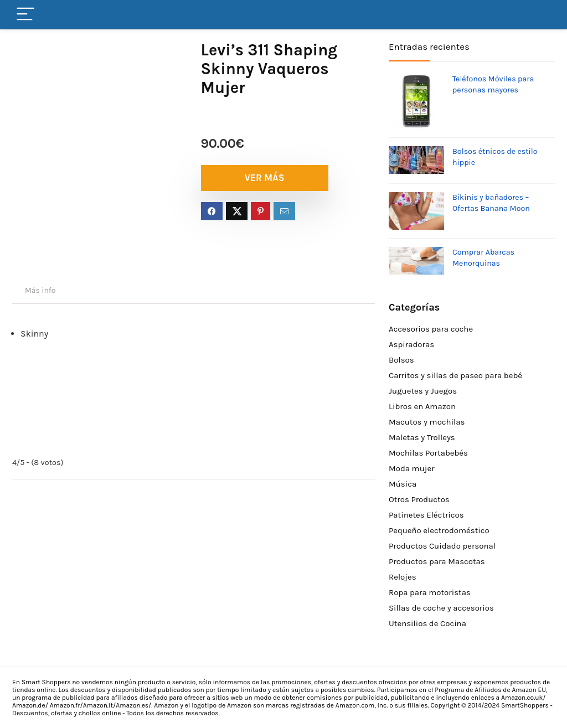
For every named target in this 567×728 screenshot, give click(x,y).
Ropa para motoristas (430, 592)
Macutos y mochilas (427, 422)
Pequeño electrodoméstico (439, 530)
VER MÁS (265, 178)
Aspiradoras (411, 344)
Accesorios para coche (431, 329)
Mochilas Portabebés (428, 453)
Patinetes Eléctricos (426, 515)
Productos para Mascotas (437, 561)
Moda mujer (412, 468)
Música (403, 484)
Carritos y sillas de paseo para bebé (455, 375)
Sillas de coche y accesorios (441, 608)
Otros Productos (419, 499)
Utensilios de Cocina (427, 623)
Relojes (403, 577)
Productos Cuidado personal (442, 546)
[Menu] (25, 15)
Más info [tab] (40, 290)
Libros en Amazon (422, 406)
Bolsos (401, 360)
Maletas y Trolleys (422, 437)
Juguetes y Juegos (423, 391)
